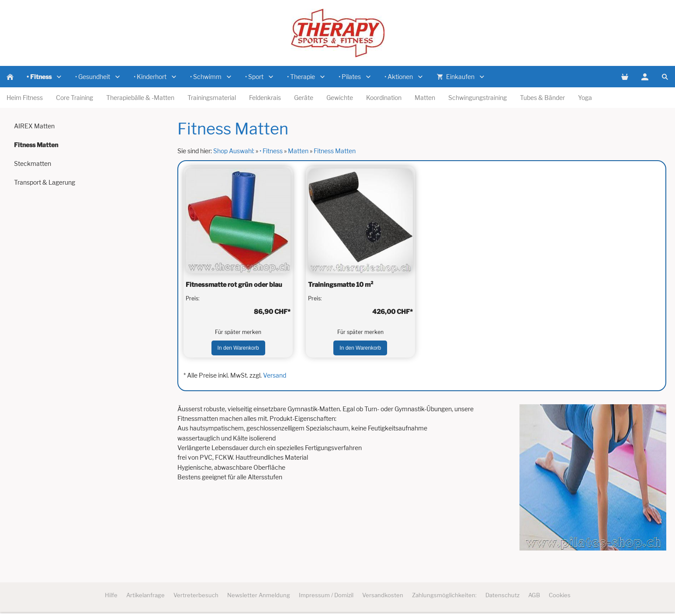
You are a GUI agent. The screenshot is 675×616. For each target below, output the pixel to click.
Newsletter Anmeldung (259, 595)
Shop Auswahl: (234, 151)
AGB (534, 595)
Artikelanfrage (145, 595)
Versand (275, 375)
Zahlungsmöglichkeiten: (444, 595)
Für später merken (238, 332)
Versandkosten (383, 595)
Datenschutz (502, 595)
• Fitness (271, 151)
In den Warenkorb (238, 348)
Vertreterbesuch (196, 595)
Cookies (560, 595)
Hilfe (111, 595)
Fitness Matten (335, 151)
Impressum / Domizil (326, 595)
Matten (298, 151)
